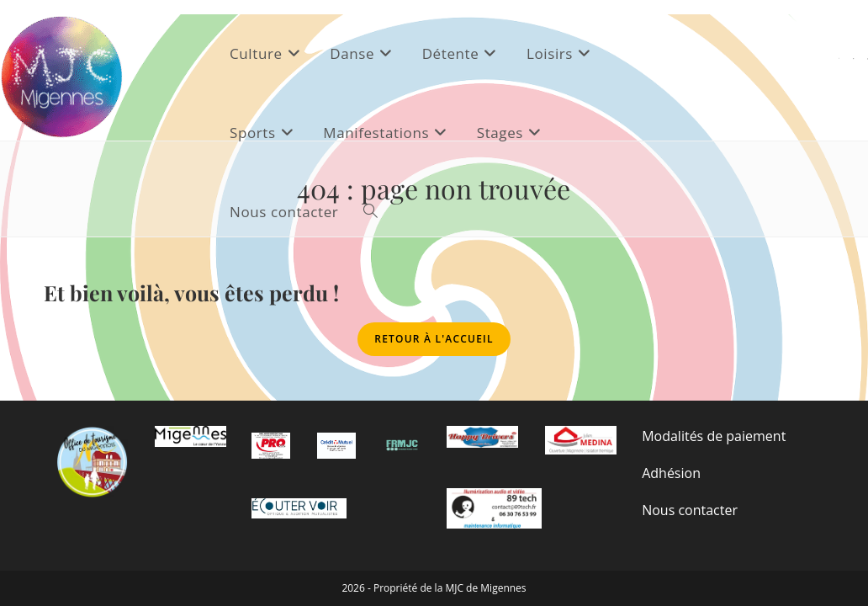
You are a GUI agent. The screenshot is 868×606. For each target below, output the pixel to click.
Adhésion (671, 470)
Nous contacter (690, 508)
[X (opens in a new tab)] (839, 58)
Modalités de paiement (714, 433)
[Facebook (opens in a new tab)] (853, 58)
